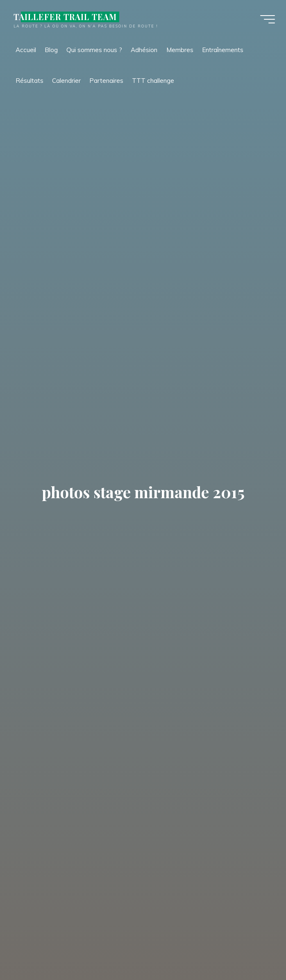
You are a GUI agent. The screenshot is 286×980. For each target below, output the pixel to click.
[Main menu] (266, 20)
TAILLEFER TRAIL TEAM (66, 17)
